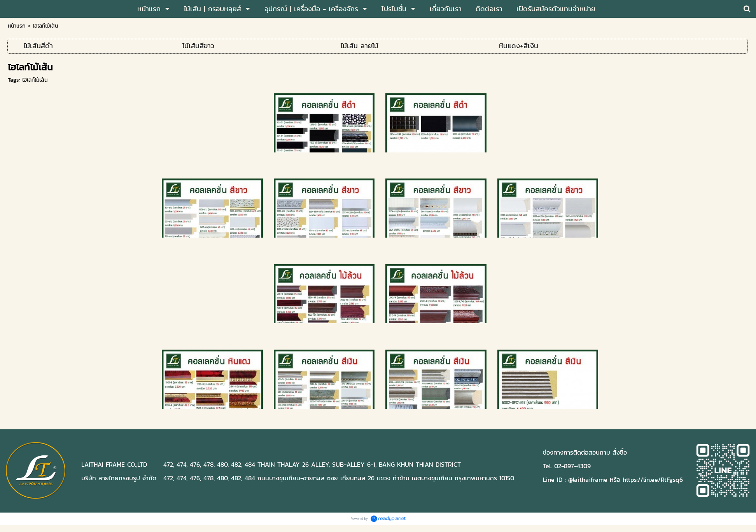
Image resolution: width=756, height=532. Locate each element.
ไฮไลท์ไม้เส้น (35, 80)
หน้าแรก (17, 26)
